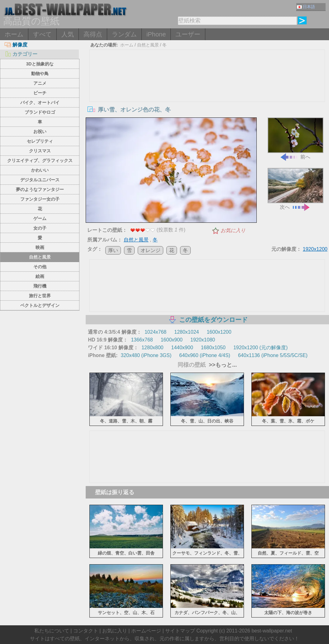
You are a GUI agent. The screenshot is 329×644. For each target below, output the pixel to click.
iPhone (156, 34)
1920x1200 (315, 249)
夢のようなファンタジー (40, 189)
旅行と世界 (40, 296)
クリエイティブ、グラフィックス (40, 160)
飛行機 (40, 286)
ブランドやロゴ (40, 112)
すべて (42, 34)
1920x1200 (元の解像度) (260, 348)
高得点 (93, 34)
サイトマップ (180, 631)
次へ (296, 189)
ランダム (124, 34)
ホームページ (146, 631)
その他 (40, 267)
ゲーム (40, 218)
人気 (68, 34)
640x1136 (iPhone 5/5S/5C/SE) (273, 355)
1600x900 (172, 340)
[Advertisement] (207, 97)
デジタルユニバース (40, 180)
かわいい (40, 170)
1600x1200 (219, 332)
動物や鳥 (40, 74)
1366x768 (142, 340)
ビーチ (40, 93)
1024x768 (155, 332)
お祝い (40, 131)
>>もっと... (222, 365)
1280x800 (152, 348)
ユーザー (188, 34)
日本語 (306, 7)
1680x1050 (213, 348)
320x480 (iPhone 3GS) (146, 355)
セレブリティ (40, 141)
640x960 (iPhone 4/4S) (205, 355)
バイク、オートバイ (40, 103)
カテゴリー (21, 54)
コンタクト (86, 631)
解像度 (16, 45)
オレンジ (150, 250)
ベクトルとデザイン (40, 305)
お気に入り (233, 230)
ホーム (14, 34)
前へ (296, 138)
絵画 (40, 276)
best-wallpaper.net (272, 631)
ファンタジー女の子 (40, 199)
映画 (40, 247)
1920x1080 (203, 340)
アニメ (40, 83)
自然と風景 (40, 257)
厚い (113, 250)
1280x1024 (186, 332)
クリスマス (40, 151)
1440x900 (182, 348)
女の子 (40, 228)
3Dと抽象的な (40, 64)
